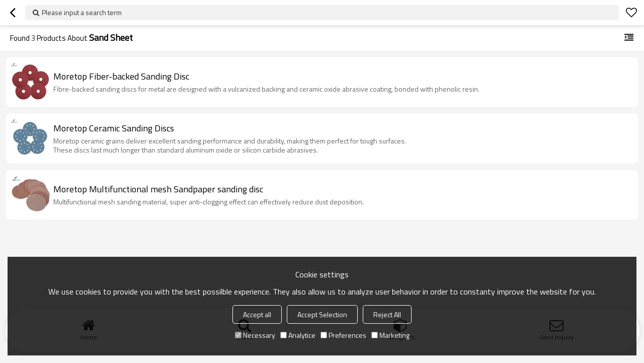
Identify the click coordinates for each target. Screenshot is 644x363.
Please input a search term (82, 12)
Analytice (298, 335)
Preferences (343, 335)
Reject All (387, 314)
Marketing (390, 335)
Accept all (257, 314)
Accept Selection (322, 314)
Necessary (255, 335)
